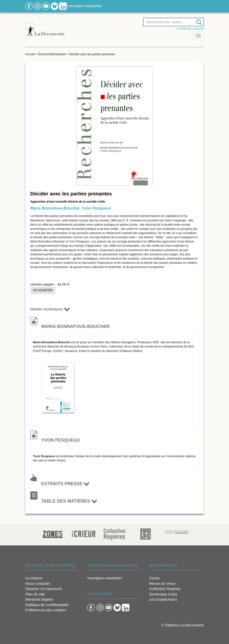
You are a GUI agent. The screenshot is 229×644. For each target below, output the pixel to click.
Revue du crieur (162, 583)
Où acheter (43, 290)
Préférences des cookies (46, 610)
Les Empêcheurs (163, 599)
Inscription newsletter (85, 6)
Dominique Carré (163, 594)
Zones (154, 578)
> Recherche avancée (190, 29)
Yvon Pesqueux (96, 208)
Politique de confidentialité (47, 605)
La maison (34, 578)
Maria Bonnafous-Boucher (55, 208)
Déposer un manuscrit (43, 589)
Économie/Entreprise (52, 54)
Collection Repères (165, 589)
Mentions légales (39, 599)
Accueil (30, 54)
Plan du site (35, 594)
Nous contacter (38, 583)
